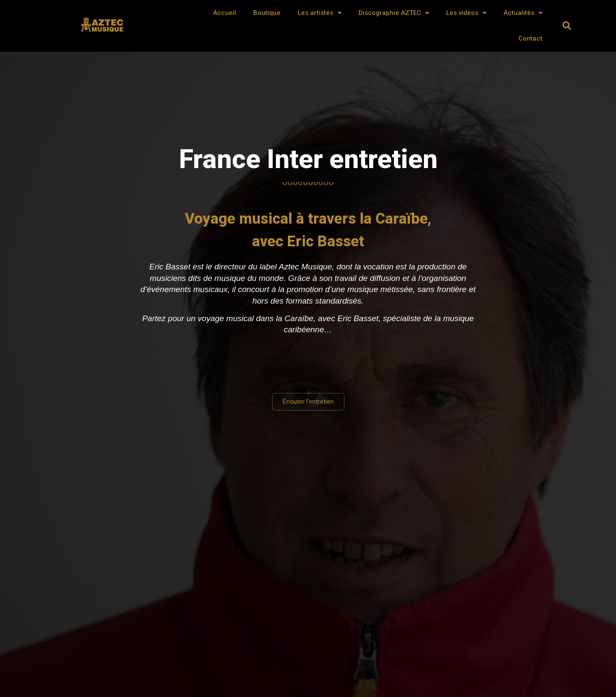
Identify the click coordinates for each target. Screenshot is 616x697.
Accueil (225, 13)
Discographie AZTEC (394, 13)
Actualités (523, 13)
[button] (567, 26)
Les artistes (320, 13)
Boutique (267, 13)
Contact (530, 38)
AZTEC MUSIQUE (103, 29)
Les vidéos (466, 13)
